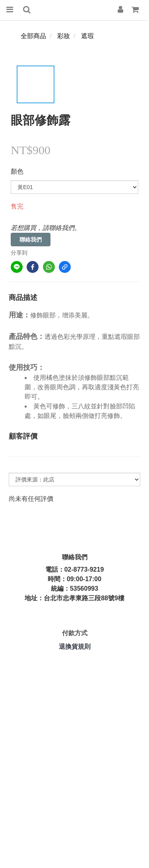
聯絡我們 (31, 240)
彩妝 (64, 36)
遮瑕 (87, 36)
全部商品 (33, 36)
